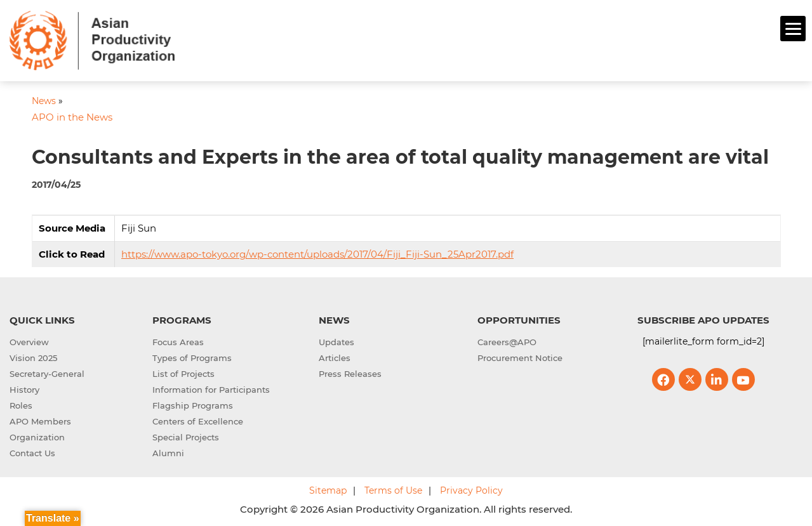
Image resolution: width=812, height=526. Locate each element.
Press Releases (350, 372)
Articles (335, 356)
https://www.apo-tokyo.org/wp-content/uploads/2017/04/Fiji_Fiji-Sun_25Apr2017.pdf (317, 252)
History (24, 388)
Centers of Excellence (198, 419)
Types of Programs (192, 356)
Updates (336, 340)
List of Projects (183, 372)
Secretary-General (47, 372)
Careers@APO (507, 340)
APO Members (40, 419)
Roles (21, 404)
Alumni (168, 451)
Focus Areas (178, 340)
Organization (37, 435)
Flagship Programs (193, 404)
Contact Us (32, 451)
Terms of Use (393, 489)
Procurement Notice (520, 356)
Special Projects (186, 435)
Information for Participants (211, 388)
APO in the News (72, 116)
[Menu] (793, 29)
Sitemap (328, 489)
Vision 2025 (33, 356)
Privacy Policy (471, 489)
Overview (29, 340)
